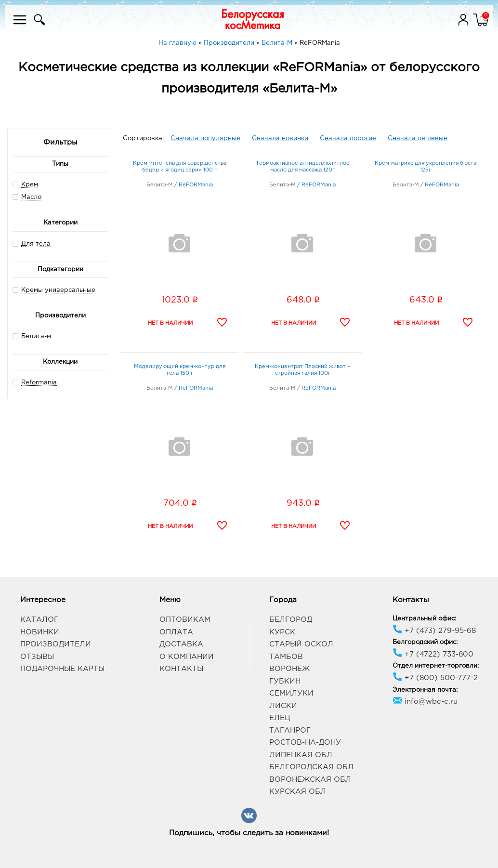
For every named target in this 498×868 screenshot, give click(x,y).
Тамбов (286, 657)
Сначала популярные (205, 138)
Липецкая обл (301, 755)
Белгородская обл (311, 767)
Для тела (36, 244)
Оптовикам (185, 620)
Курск (282, 632)
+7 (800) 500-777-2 (435, 678)
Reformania (39, 383)
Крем (30, 185)
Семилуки (291, 693)
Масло (31, 197)
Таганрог (290, 730)
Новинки (40, 632)
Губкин (285, 681)
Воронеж (289, 669)
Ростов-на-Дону (305, 743)
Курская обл (298, 792)
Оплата (176, 632)
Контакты (181, 669)
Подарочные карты (62, 669)
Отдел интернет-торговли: (436, 666)
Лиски (283, 706)
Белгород (291, 620)
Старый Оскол (301, 644)
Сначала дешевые (418, 138)
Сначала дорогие (348, 138)
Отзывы (37, 657)
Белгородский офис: (425, 642)
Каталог (39, 620)
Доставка (181, 644)
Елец (280, 718)
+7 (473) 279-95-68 (434, 631)
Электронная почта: (425, 690)
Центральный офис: (424, 619)
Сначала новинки (280, 138)
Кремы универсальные (58, 290)
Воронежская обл (310, 780)
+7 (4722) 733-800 (433, 654)
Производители (56, 644)
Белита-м (32, 336)
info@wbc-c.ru (425, 702)
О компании (187, 657)
